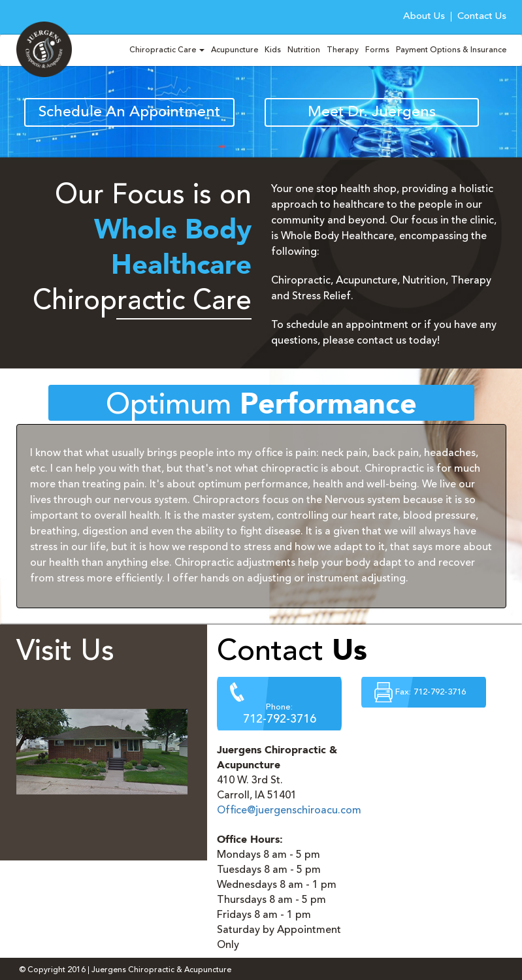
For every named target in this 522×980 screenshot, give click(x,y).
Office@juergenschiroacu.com (289, 811)
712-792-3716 (280, 719)
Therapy (343, 50)
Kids (273, 50)
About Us (424, 17)
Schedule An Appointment (129, 113)
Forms (377, 50)
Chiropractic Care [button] (167, 50)
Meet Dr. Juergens (372, 113)
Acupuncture (235, 50)
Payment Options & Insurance (451, 50)
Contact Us (482, 17)
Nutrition (304, 50)
